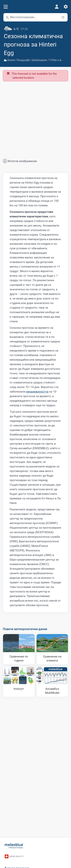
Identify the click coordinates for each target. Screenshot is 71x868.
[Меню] (6, 7)
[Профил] (57, 7)
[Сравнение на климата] (52, 649)
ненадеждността (37, 392)
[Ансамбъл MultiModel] (52, 682)
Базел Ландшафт (19, 60)
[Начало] (14, 846)
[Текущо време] (35, 28)
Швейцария (39, 60)
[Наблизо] (63, 17)
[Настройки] (66, 7)
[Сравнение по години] (19, 649)
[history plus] (19, 682)
